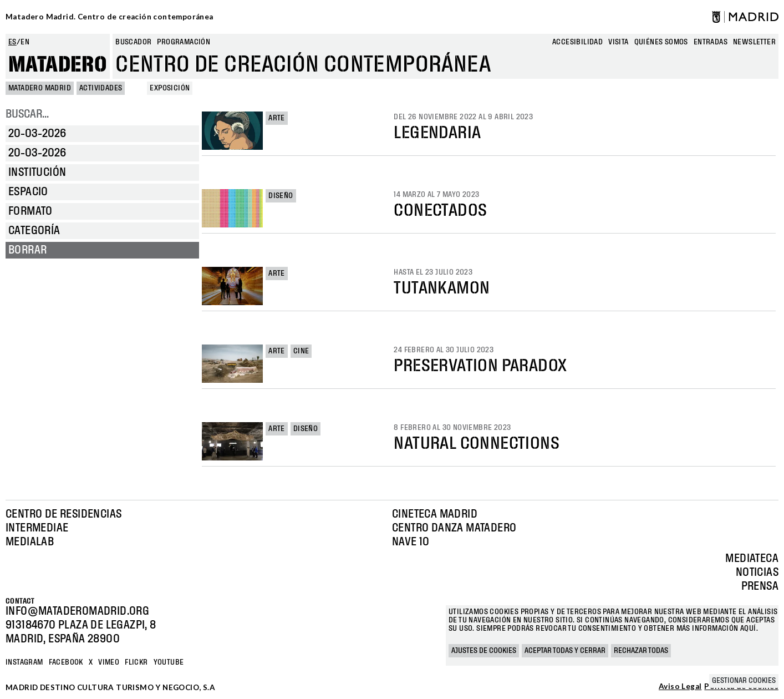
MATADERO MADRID (40, 88)
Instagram (24, 662)
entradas (711, 42)
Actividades (101, 88)
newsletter (754, 42)
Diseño (281, 196)
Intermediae (37, 528)
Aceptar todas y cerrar (565, 651)
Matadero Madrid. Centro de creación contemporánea (110, 17)
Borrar (27, 250)
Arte (277, 118)
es (12, 42)
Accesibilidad (577, 42)
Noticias (757, 573)
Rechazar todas (641, 651)
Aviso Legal (680, 687)
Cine (301, 351)
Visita (618, 42)
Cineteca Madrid (435, 514)
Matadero (58, 65)
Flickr (136, 662)
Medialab (30, 542)
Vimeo (109, 662)
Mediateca (752, 559)
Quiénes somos (661, 42)
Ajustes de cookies (484, 651)
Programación (184, 42)
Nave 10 (411, 542)
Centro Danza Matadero (454, 528)
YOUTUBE (169, 662)
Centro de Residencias (63, 514)
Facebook (66, 662)
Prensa (760, 586)
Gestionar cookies (744, 681)
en (25, 42)
